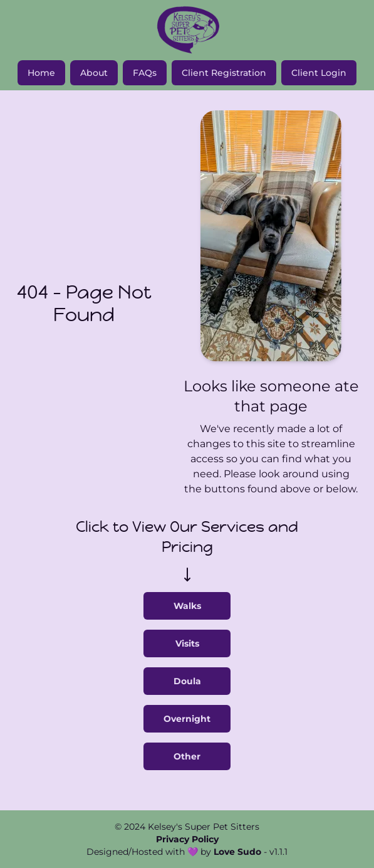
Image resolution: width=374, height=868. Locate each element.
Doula (187, 681)
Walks (187, 606)
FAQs (145, 73)
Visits (187, 643)
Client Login (319, 73)
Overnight (187, 719)
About (94, 73)
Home (41, 73)
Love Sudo (237, 852)
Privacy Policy (187, 839)
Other (187, 756)
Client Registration (224, 73)
